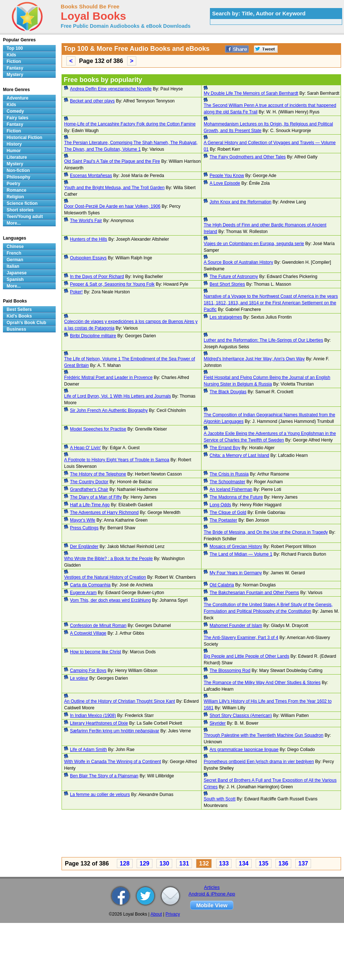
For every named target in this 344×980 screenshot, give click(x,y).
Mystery (15, 75)
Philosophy (19, 177)
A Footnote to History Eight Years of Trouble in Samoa (117, 460)
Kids (11, 55)
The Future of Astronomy (234, 277)
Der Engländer (84, 547)
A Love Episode (225, 183)
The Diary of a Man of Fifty (96, 497)
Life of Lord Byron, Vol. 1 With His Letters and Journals (117, 396)
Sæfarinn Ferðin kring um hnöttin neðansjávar (114, 731)
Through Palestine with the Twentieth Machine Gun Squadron (264, 735)
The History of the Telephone (98, 474)
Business (16, 329)
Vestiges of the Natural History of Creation (105, 577)
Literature (17, 157)
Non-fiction (18, 170)
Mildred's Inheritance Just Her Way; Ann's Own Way (254, 359)
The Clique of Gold (228, 512)
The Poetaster (223, 520)
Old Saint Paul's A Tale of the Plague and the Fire (112, 161)
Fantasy (15, 68)
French (14, 253)
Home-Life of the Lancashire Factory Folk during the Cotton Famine (130, 124)
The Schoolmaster (227, 482)
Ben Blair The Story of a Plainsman (104, 776)
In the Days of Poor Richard (97, 277)
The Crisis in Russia (229, 474)
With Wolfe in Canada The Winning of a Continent (112, 762)
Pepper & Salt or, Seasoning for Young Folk (112, 284)
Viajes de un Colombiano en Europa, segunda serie (254, 244)
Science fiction (22, 203)
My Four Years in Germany (236, 573)
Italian (13, 266)
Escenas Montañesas (91, 176)
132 (204, 863)
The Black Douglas (228, 392)
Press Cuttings (84, 528)
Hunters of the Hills (88, 239)
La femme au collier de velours (100, 795)
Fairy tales (17, 118)
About (156, 914)
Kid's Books (19, 316)
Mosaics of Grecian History (236, 547)
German (15, 260)
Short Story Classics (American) (241, 716)
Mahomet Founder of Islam (236, 626)
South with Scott (220, 799)
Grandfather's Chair (89, 489)
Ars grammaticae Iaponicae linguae (244, 750)
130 (164, 863)
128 (125, 863)
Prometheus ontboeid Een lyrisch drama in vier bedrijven (259, 762)
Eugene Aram (83, 593)
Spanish (15, 279)
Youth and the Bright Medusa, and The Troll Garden (114, 188)
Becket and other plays (92, 101)
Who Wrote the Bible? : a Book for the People (108, 559)
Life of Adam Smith (88, 750)
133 (224, 863)
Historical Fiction (24, 138)
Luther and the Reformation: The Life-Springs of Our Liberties (263, 340)
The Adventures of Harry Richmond (104, 512)
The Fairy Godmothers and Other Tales (248, 157)
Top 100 (15, 48)
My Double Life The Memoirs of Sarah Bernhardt (251, 93)
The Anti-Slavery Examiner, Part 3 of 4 (241, 638)
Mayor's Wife (83, 520)
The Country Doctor (89, 482)
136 (283, 863)
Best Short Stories (227, 284)
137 (303, 863)
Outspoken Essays (88, 258)
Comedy (15, 111)
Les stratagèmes (226, 317)
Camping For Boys (88, 671)
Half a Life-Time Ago (90, 505)
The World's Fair (86, 221)
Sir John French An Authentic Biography (109, 410)
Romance (16, 190)
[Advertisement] (188, 834)
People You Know (227, 176)
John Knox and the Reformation (241, 202)
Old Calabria (222, 585)
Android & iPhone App (212, 894)
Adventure (17, 98)
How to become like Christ (95, 652)
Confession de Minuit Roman (98, 626)
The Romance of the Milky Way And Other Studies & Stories (262, 683)
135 (264, 863)
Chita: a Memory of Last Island (239, 455)
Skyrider (218, 723)
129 (145, 863)
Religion (15, 197)
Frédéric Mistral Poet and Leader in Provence (108, 378)
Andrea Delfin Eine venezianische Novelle (111, 89)
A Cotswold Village (88, 633)
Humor (14, 151)
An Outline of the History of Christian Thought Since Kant (120, 701)
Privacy (173, 914)
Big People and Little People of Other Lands (247, 656)
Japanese (17, 273)
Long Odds (220, 505)
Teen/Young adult (25, 217)
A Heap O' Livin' (86, 448)
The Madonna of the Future (236, 497)
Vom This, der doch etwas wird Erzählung (110, 600)
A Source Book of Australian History (238, 262)
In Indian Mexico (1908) (93, 716)
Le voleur (79, 678)
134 (244, 863)
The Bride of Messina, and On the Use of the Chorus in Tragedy (266, 532)
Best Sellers (19, 309)
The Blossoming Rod (230, 671)
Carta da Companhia (90, 585)
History (14, 144)
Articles (212, 887)
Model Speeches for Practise (98, 429)
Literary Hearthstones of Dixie (99, 723)
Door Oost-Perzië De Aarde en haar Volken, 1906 (112, 206)
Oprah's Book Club (26, 323)
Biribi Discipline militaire (93, 336)
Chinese (15, 247)
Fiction (14, 61)
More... (14, 223)
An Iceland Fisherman (231, 489)
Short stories (20, 210)
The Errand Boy (225, 448)
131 (184, 863)
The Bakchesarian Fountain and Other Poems (254, 593)
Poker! (76, 292)
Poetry (13, 184)
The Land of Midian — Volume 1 (241, 554)
